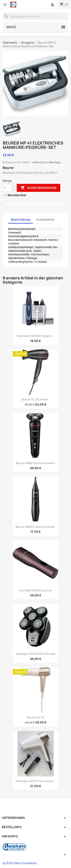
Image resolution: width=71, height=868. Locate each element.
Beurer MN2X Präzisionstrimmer (35, 527)
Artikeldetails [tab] (45, 220)
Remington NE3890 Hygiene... (36, 336)
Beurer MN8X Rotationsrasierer (36, 463)
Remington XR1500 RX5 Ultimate (36, 654)
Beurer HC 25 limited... (36, 399)
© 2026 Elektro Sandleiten (20, 863)
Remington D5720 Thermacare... (36, 781)
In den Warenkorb (39, 188)
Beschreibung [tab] (21, 220)
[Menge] (7, 188)
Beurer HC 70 (36, 717)
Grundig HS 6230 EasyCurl (35, 590)
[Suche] (35, 16)
